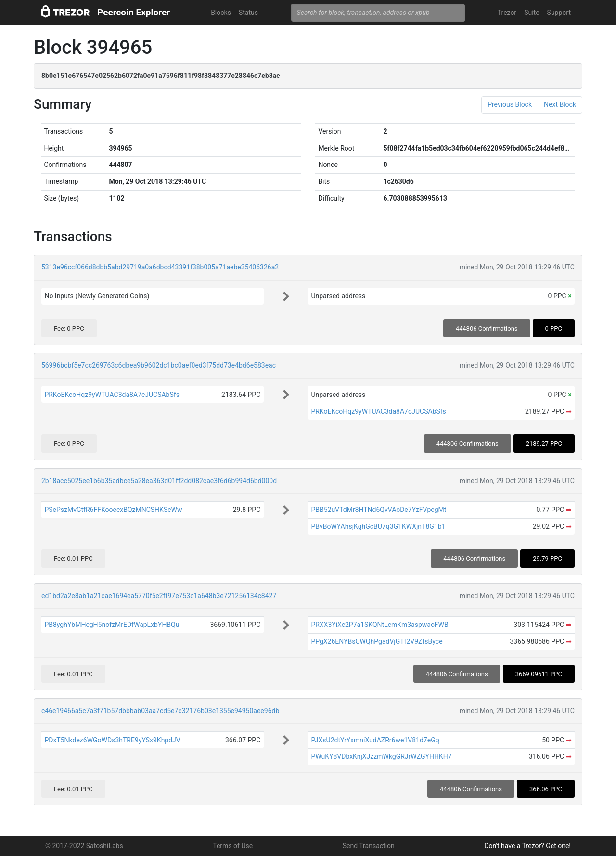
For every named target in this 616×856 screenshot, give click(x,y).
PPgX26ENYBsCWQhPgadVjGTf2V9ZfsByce (377, 641)
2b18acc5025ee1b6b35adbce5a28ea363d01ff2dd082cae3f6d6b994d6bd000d (159, 481)
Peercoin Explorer (134, 12)
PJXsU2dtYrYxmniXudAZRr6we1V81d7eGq (375, 740)
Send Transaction (369, 846)
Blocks (221, 13)
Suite (532, 13)
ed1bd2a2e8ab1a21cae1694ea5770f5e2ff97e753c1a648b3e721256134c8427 (159, 596)
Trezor (507, 13)
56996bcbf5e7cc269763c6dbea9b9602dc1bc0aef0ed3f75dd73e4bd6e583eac (159, 365)
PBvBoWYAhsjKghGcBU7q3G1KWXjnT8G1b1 (378, 526)
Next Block (560, 104)
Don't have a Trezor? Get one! (527, 846)
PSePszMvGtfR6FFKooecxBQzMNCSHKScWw (113, 510)
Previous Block (510, 104)
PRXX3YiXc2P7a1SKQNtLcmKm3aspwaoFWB (379, 625)
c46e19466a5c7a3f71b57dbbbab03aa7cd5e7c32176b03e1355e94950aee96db (160, 711)
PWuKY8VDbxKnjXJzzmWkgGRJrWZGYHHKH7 (381, 756)
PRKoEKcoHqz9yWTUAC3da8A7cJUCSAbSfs (112, 395)
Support (559, 13)
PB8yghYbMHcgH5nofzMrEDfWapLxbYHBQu (112, 625)
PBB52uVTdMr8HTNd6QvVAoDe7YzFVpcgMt (379, 510)
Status (248, 13)
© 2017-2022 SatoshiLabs (84, 846)
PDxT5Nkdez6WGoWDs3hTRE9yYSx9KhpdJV (112, 740)
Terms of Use (233, 846)
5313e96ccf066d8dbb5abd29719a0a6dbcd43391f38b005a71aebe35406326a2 (160, 267)
